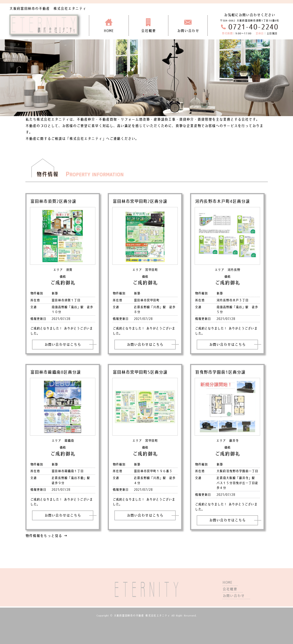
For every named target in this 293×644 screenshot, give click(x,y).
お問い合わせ (234, 596)
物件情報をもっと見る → (46, 536)
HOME (227, 582)
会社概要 (230, 589)
